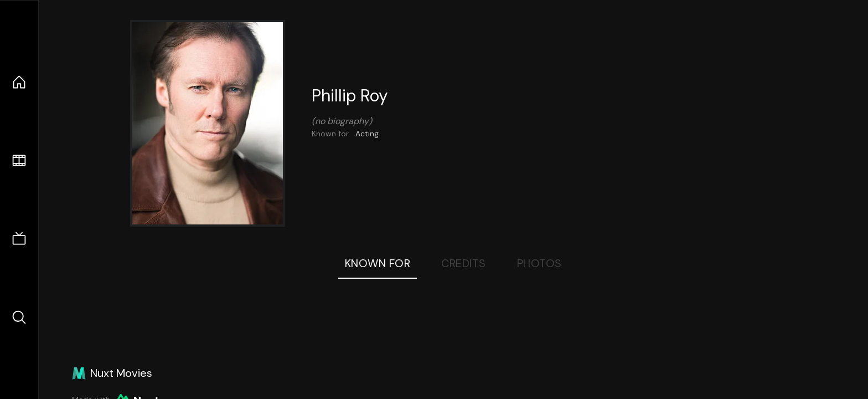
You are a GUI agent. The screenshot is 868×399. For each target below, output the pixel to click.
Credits (464, 263)
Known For (378, 263)
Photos (539, 263)
